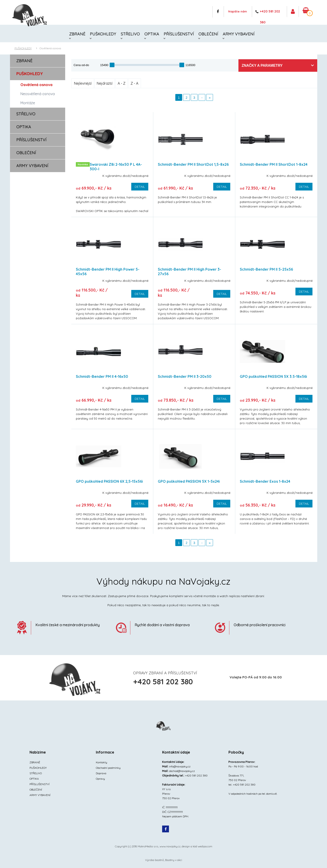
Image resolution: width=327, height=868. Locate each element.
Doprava (101, 774)
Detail (140, 187)
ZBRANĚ (77, 34)
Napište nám (232, 12)
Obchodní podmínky (108, 768)
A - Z (121, 84)
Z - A (134, 84)
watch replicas (230, 597)
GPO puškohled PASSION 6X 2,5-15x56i (109, 482)
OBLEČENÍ (208, 34)
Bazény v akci (174, 861)
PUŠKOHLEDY (103, 34)
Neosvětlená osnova (38, 94)
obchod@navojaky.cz (182, 772)
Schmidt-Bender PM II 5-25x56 (266, 270)
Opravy (100, 779)
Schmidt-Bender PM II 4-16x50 (102, 377)
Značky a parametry (289, 66)
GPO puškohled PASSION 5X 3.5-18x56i (273, 377)
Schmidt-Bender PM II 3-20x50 (185, 377)
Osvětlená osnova (50, 49)
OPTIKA (152, 34)
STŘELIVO (130, 34)
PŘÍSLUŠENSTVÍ (179, 34)
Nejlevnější (83, 84)
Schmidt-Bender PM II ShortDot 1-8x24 (274, 165)
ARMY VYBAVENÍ (239, 34)
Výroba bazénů (155, 861)
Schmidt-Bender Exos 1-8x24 (265, 482)
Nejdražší (105, 84)
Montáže (28, 104)
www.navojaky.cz (170, 847)
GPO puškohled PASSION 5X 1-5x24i (189, 482)
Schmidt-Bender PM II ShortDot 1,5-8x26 (193, 165)
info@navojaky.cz (180, 767)
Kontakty (102, 763)
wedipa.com (205, 847)
